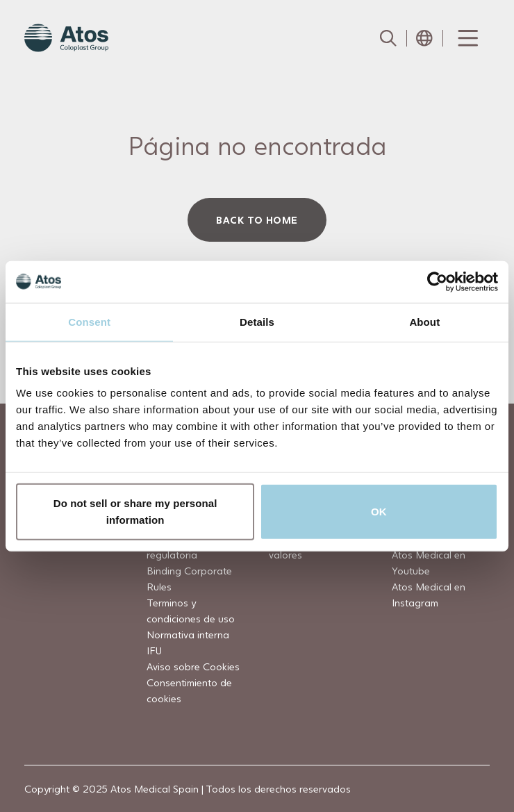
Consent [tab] (89, 321)
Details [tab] (257, 321)
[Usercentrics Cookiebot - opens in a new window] (437, 281)
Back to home (257, 220)
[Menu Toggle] (467, 38)
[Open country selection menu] (424, 38)
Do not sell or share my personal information (135, 512)
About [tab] (424, 321)
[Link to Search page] (388, 38)
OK (379, 512)
